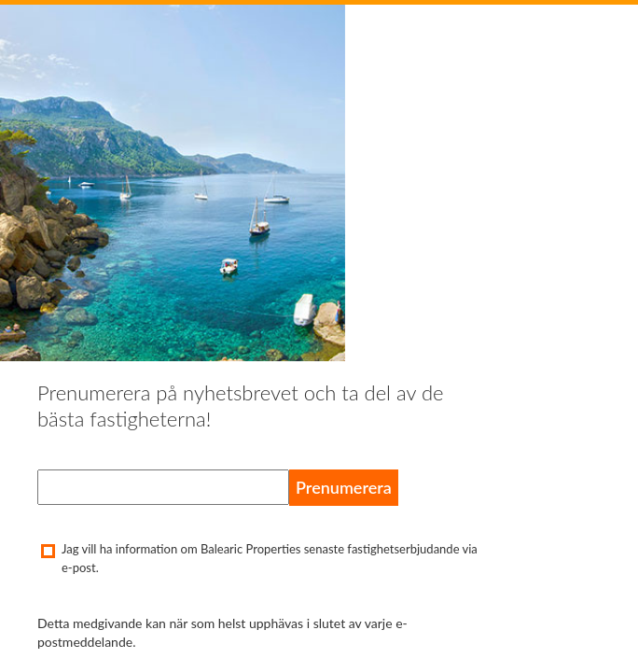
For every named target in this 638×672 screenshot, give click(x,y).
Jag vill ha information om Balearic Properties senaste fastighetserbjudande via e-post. (257, 558)
